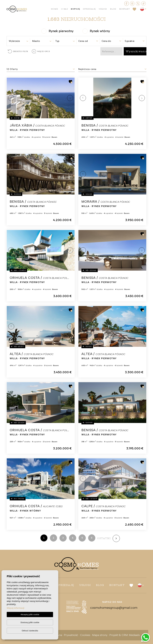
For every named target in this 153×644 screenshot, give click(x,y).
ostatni (104, 538)
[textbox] (18, 41)
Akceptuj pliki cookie (30, 614)
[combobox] (18, 40)
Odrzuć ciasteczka (30, 631)
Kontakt (125, 9)
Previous (11, 98)
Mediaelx (134, 635)
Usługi (103, 9)
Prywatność (71, 635)
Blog (113, 9)
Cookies (85, 635)
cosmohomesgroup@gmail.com (112, 608)
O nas (65, 9)
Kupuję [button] (75, 9)
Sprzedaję (89, 9)
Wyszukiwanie (137, 51)
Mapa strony (100, 635)
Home (55, 9)
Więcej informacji (16, 608)
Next (70, 98)
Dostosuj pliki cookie (30, 622)
